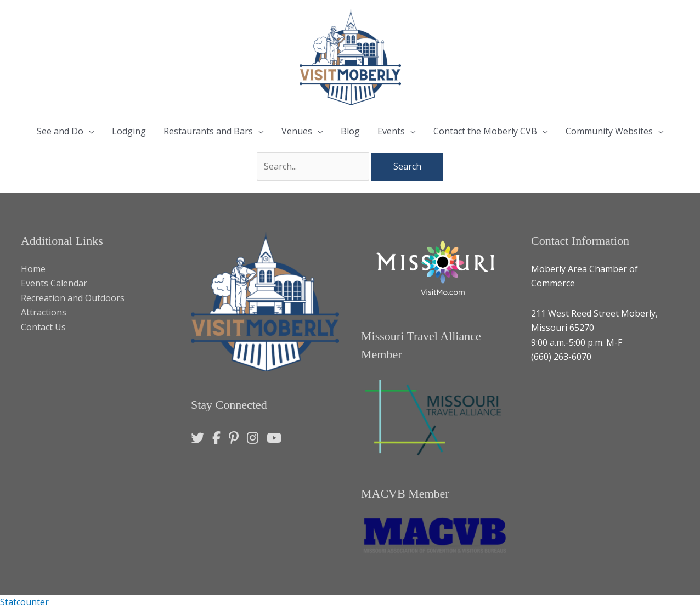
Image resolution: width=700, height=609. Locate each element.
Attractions (44, 312)
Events (391, 131)
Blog (350, 131)
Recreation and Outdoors (73, 298)
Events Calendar (54, 283)
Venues (297, 131)
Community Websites (609, 131)
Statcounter (24, 602)
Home (33, 269)
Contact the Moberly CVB (485, 131)
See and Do (60, 131)
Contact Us (43, 327)
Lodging (129, 131)
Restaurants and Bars (208, 131)
